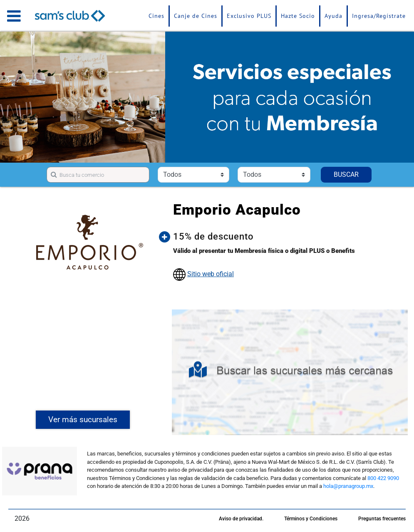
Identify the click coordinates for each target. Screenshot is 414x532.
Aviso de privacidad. (241, 519)
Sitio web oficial (211, 274)
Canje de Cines (196, 16)
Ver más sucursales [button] (83, 419)
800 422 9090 (383, 478)
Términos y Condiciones (311, 519)
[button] (287, 237)
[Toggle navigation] (14, 16)
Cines (156, 16)
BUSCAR (346, 174)
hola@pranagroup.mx (348, 486)
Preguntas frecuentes (382, 519)
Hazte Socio (298, 16)
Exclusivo (249, 16)
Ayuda (333, 16)
